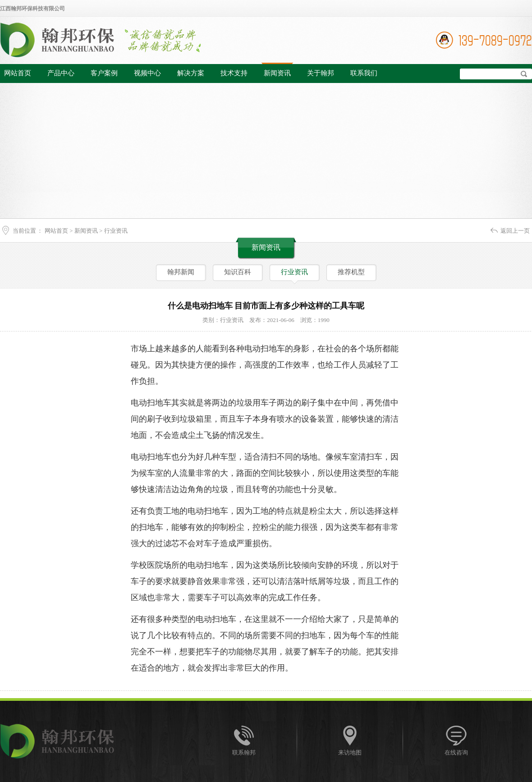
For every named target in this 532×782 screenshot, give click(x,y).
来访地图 (350, 752)
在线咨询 (456, 752)
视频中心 (147, 73)
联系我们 (364, 73)
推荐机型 (351, 272)
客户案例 (104, 73)
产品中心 (61, 73)
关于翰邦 (321, 73)
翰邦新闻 (181, 272)
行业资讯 (116, 231)
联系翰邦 (244, 752)
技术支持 (234, 73)
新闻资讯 (277, 73)
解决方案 (191, 73)
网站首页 (18, 73)
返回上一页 (515, 231)
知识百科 (238, 272)
